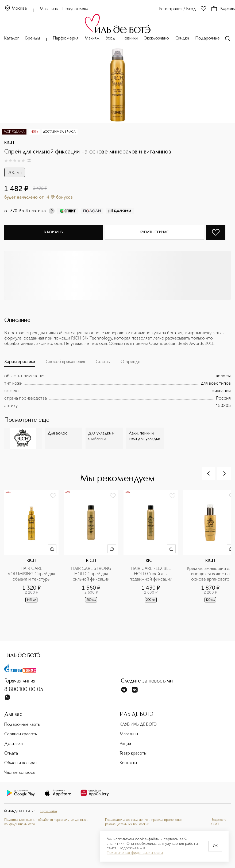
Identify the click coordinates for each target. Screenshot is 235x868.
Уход (111, 38)
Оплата (11, 753)
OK (215, 846)
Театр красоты (133, 753)
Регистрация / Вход (178, 9)
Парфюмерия (66, 38)
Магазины (49, 9)
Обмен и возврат (21, 763)
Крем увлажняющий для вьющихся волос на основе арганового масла (211, 574)
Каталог (12, 38)
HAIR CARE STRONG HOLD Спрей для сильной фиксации (92, 574)
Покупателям (75, 9)
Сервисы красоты (21, 734)
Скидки (182, 38)
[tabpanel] (118, 391)
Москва (16, 9)
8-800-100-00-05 (24, 690)
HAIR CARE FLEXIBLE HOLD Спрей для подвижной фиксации (151, 574)
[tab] (20, 363)
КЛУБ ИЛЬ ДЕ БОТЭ (138, 725)
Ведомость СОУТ (219, 822)
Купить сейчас (154, 232)
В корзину (54, 232)
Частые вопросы (20, 773)
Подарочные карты (213, 38)
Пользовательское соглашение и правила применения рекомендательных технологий (144, 822)
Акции (125, 744)
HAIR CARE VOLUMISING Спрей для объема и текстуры (32, 574)
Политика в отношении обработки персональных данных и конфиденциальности (46, 822)
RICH (9, 143)
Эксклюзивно (157, 38)
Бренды (33, 38)
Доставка (14, 744)
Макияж (92, 38)
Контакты (128, 763)
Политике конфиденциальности (135, 853)
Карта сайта (48, 811)
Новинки (130, 38)
